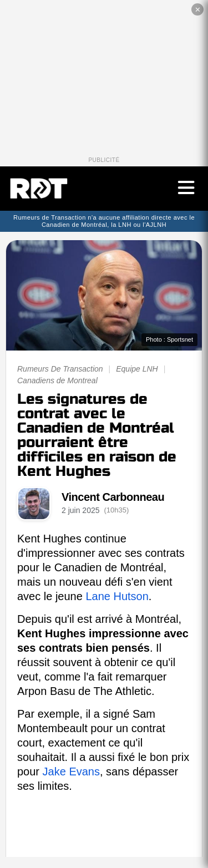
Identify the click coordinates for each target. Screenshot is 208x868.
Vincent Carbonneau (113, 497)
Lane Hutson (117, 596)
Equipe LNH (137, 369)
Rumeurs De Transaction (60, 369)
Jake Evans (71, 771)
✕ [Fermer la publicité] (198, 10)
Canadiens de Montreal (57, 380)
